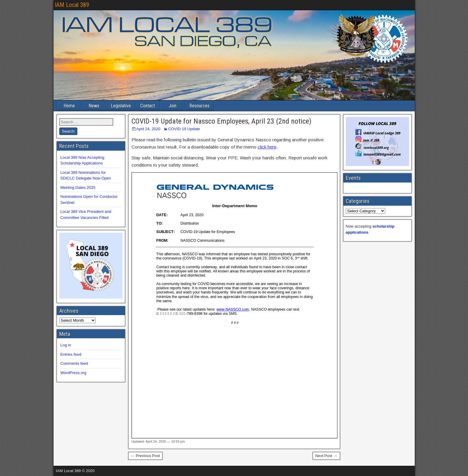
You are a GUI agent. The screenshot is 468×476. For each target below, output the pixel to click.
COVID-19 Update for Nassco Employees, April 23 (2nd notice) (222, 121)
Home (69, 106)
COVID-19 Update (184, 129)
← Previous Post (146, 456)
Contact (148, 106)
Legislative (121, 106)
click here (267, 147)
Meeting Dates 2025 (78, 187)
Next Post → (326, 456)
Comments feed (74, 363)
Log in (66, 345)
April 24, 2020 (148, 129)
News (94, 106)
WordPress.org (73, 373)
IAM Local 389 (72, 5)
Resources (199, 106)
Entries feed (71, 354)
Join (172, 106)
